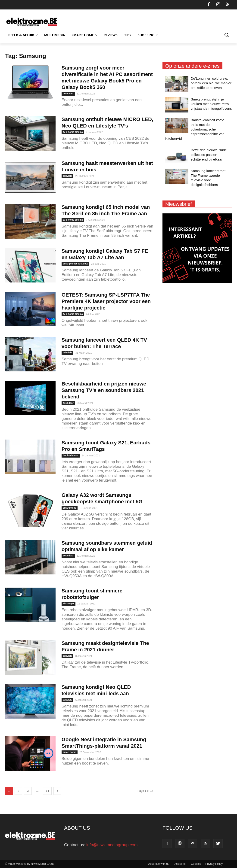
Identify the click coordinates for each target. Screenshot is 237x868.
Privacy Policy (214, 864)
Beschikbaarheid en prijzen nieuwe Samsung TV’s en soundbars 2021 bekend (104, 390)
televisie (67, 176)
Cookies (196, 864)
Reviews (111, 35)
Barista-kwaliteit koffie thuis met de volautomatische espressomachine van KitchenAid (195, 129)
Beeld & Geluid (23, 35)
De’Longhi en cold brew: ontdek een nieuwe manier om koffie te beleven (211, 83)
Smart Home (84, 35)
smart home (70, 752)
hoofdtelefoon (71, 455)
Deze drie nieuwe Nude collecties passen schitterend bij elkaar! (209, 155)
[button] (226, 35)
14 (47, 791)
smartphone (70, 508)
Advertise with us (159, 864)
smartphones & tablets (75, 264)
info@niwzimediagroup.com (112, 845)
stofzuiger (69, 603)
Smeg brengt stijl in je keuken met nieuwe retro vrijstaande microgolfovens (211, 104)
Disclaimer (180, 864)
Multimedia (55, 35)
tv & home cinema (73, 132)
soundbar (68, 403)
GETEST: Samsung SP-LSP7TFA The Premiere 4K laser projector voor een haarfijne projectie (106, 301)
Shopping (148, 35)
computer (68, 93)
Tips (128, 35)
